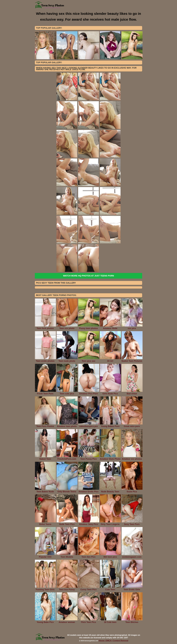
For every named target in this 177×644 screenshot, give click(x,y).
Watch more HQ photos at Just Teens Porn (88, 276)
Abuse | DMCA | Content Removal (113, 641)
